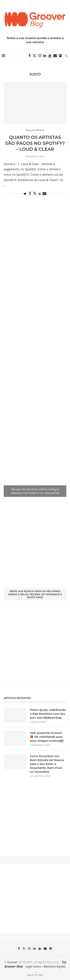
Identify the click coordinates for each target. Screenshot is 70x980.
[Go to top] (35, 975)
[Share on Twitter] (35, 193)
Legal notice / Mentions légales (45, 966)
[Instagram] (40, 56)
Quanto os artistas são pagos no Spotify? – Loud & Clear (35, 143)
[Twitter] (34, 56)
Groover (12, 962)
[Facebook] (30, 56)
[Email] (55, 56)
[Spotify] (60, 56)
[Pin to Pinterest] (40, 194)
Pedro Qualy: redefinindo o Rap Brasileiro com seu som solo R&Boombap (48, 714)
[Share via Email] (44, 194)
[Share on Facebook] (30, 194)
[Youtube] (50, 56)
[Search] (66, 56)
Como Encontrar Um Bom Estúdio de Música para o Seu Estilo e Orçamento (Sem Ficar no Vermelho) (47, 764)
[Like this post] (25, 194)
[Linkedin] (45, 56)
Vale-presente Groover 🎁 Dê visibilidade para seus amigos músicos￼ (47, 737)
